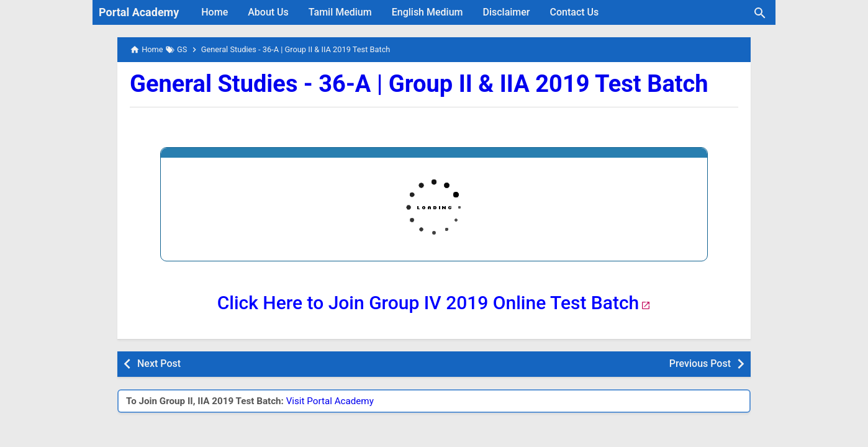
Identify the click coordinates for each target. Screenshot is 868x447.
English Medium (427, 12)
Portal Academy (139, 12)
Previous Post (700, 363)
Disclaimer (506, 12)
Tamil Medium (340, 12)
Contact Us (575, 12)
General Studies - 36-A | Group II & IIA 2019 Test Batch (419, 84)
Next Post (159, 363)
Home (215, 12)
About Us (268, 12)
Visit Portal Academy (330, 401)
